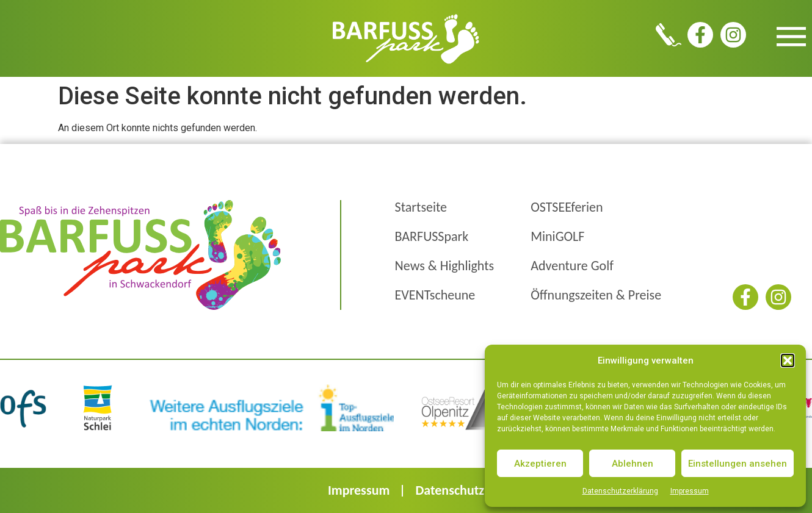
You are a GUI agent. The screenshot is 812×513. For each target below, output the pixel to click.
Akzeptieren (540, 464)
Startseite (421, 207)
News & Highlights (445, 266)
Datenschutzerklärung (620, 491)
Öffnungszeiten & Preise (596, 295)
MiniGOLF (557, 236)
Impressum (690, 491)
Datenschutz (450, 490)
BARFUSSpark (432, 236)
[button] (788, 361)
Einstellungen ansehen (738, 464)
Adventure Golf (572, 266)
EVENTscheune (435, 295)
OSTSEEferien (567, 207)
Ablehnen (633, 464)
